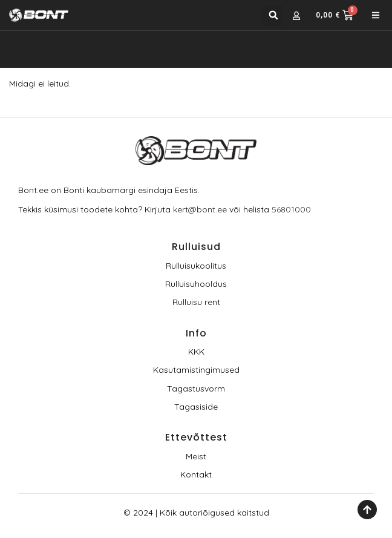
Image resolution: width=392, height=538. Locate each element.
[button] (273, 15)
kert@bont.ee (200, 209)
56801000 (291, 209)
